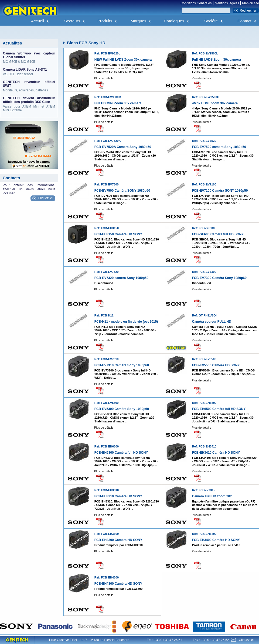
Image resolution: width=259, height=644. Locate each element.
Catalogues (174, 21)
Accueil (38, 21)
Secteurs (72, 21)
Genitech (30, 13)
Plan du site (251, 3)
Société (211, 21)
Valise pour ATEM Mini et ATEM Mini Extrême (29, 104)
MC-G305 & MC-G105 (29, 58)
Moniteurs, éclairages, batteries (29, 86)
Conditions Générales (196, 3)
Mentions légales (227, 3)
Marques (138, 21)
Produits (105, 21)
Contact (244, 21)
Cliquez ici (45, 198)
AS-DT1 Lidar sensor (29, 72)
